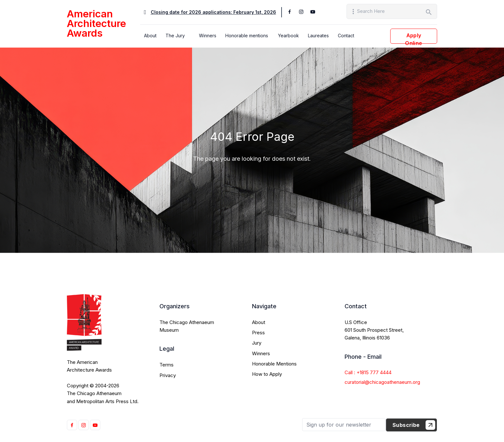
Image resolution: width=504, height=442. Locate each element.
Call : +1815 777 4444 (368, 372)
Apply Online (414, 38)
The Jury (175, 36)
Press (258, 333)
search (429, 12)
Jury (257, 343)
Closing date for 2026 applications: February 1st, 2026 (213, 12)
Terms (166, 365)
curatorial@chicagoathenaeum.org (382, 382)
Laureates (318, 36)
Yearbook (288, 36)
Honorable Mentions (274, 364)
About (150, 36)
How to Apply (267, 374)
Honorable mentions (247, 36)
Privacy (168, 375)
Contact (346, 36)
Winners (208, 36)
